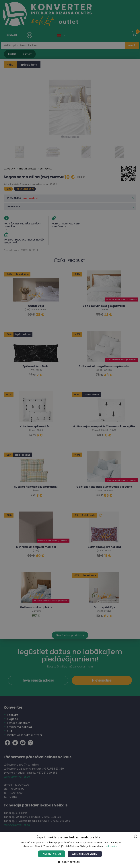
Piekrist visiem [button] (52, 854)
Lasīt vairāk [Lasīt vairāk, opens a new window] (111, 846)
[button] (70, 862)
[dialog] (70, 434)
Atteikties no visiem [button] (85, 854)
